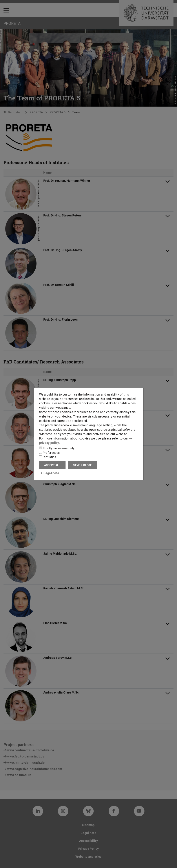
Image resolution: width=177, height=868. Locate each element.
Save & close (82, 465)
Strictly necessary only (57, 448)
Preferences (49, 453)
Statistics (48, 457)
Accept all (52, 465)
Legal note (49, 473)
